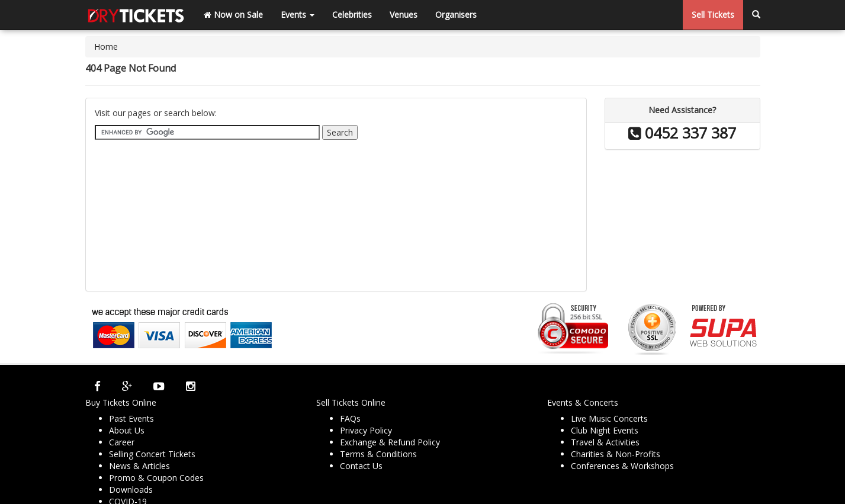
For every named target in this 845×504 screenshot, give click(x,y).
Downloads (131, 489)
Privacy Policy (366, 430)
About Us (127, 430)
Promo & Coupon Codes (156, 478)
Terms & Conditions (378, 454)
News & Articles (139, 466)
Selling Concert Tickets (152, 454)
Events (298, 15)
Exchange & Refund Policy (390, 442)
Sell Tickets (713, 15)
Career (122, 442)
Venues (404, 15)
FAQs (350, 418)
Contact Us (361, 466)
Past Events (131, 418)
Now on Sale (233, 15)
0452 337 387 (682, 133)
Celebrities (352, 15)
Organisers (456, 15)
